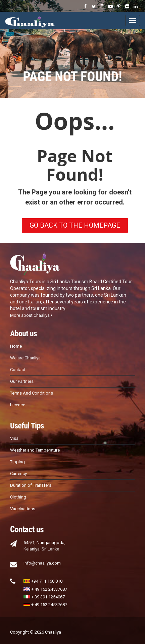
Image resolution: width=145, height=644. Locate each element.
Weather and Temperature (35, 450)
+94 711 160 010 (43, 581)
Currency (18, 474)
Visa (14, 438)
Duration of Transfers (31, 485)
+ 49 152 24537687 (45, 589)
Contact (18, 370)
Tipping (17, 462)
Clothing (18, 497)
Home (16, 346)
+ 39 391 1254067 (44, 597)
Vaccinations (23, 509)
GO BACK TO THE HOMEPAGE (75, 225)
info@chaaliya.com (42, 563)
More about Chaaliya (31, 315)
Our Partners (22, 381)
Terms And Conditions (32, 393)
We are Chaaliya (25, 358)
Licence (18, 405)
